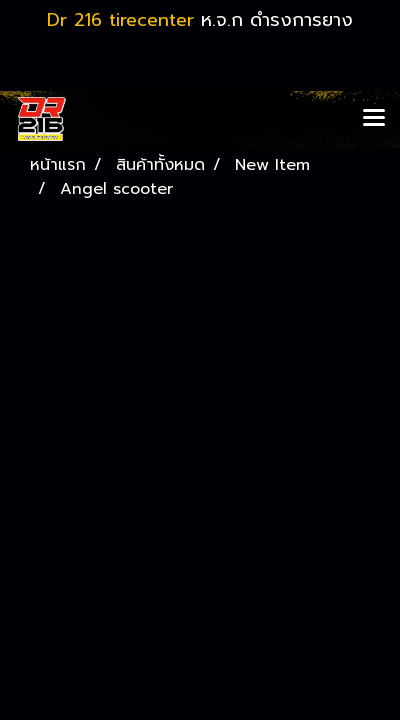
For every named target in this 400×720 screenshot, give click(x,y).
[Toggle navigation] (374, 119)
